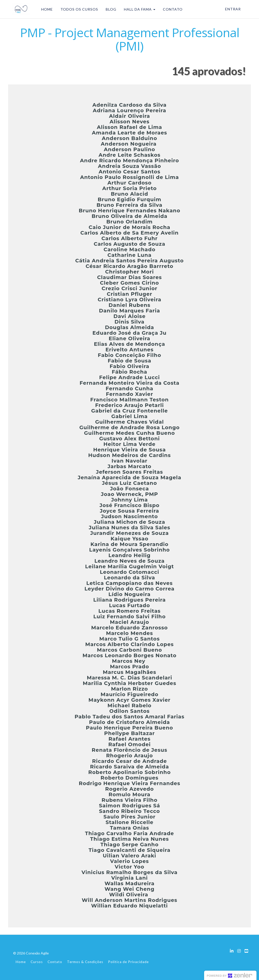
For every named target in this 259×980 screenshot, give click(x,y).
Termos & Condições (85, 962)
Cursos (37, 962)
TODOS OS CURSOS (78, 9)
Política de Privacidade (128, 962)
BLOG (110, 9)
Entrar (233, 9)
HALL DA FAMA (138, 9)
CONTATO (171, 9)
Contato (55, 962)
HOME (46, 9)
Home (21, 962)
